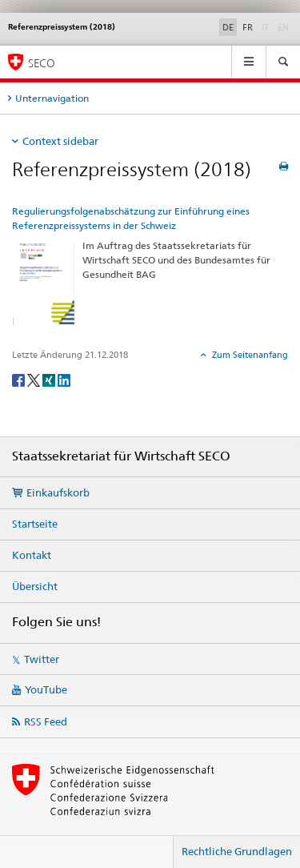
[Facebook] (20, 379)
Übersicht (35, 586)
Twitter (42, 659)
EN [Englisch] (285, 26)
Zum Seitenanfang (249, 355)
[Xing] (50, 379)
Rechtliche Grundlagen (237, 851)
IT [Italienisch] (267, 26)
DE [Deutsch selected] (228, 27)
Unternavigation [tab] (52, 98)
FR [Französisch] (248, 27)
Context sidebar (60, 141)
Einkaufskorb (58, 492)
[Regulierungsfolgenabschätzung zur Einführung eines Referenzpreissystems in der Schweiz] (43, 283)
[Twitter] (35, 379)
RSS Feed (46, 721)
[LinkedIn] (64, 379)
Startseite (35, 524)
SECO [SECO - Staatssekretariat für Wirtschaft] (42, 63)
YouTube (46, 689)
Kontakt (32, 555)
